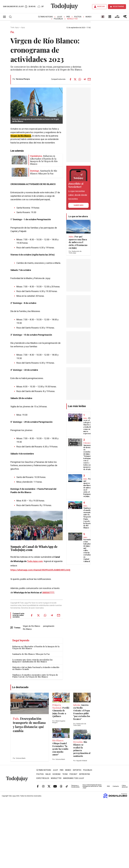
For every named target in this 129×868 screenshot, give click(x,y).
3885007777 (48, 593)
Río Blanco (27, 629)
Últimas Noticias (46, 17)
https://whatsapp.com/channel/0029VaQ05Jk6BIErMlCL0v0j (40, 570)
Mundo (89, 17)
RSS (108, 786)
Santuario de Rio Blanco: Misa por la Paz (31, 654)
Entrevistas (85, 774)
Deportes (77, 770)
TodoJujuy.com (35, 561)
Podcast (73, 774)
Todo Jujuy (15, 28)
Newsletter (72, 19)
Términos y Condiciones (75, 786)
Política (78, 17)
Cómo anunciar (125, 786)
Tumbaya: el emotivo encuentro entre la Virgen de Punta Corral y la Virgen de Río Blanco (35, 676)
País (68, 17)
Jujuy (60, 17)
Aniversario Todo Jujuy (74, 778)
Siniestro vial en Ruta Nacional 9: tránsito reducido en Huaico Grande (36, 668)
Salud (48, 774)
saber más (78, 205)
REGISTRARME (119, 7)
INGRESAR (101, 7)
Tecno (65, 774)
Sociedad (57, 774)
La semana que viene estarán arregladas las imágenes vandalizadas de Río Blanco (32, 661)
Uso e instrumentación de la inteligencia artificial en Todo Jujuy (92, 786)
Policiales (58, 19)
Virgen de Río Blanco (31, 626)
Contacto (116, 786)
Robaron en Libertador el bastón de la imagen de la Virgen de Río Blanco (36, 647)
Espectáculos (43, 778)
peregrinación (49, 626)
